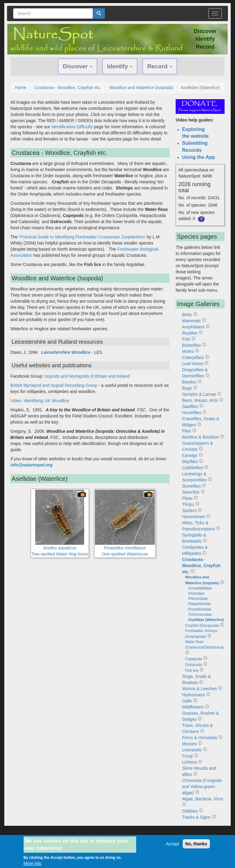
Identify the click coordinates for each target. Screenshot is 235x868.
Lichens (189, 762)
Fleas (187, 498)
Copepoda (194, 659)
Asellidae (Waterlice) (206, 620)
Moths (188, 351)
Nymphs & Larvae (199, 394)
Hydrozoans (194, 695)
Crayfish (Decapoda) (202, 626)
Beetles (189, 382)
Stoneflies (191, 486)
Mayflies (190, 462)
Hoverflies (192, 413)
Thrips (188, 504)
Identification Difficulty (72, 127)
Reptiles (190, 333)
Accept (172, 847)
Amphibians (193, 327)
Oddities (190, 811)
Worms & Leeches (200, 689)
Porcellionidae (200, 609)
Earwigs (190, 455)
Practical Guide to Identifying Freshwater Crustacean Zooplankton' (83, 237)
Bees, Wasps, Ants (200, 400)
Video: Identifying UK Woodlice (40, 401)
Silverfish (191, 492)
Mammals (191, 321)
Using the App (199, 157)
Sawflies (190, 406)
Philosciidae (198, 599)
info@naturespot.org (32, 465)
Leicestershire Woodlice (66, 352)
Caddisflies (192, 468)
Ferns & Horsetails (200, 738)
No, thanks (196, 847)
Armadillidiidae (200, 588)
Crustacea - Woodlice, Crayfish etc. (68, 88)
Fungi (187, 756)
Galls (187, 701)
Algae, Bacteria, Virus (203, 799)
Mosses (189, 744)
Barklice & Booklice (200, 437)
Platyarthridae (200, 604)
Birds (187, 315)
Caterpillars (193, 357)
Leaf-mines (193, 364)
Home (21, 88)
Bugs (187, 388)
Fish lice (192, 671)
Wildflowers (193, 707)
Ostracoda (194, 665)
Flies (187, 431)
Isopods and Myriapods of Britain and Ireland (87, 376)
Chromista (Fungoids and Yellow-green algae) (202, 787)
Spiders (189, 511)
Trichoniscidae (200, 615)
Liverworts (192, 750)
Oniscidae (196, 593)
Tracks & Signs (196, 817)
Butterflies (192, 345)
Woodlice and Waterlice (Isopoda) (141, 88)
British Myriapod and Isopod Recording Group (54, 385)
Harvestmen (194, 517)
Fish (186, 339)
